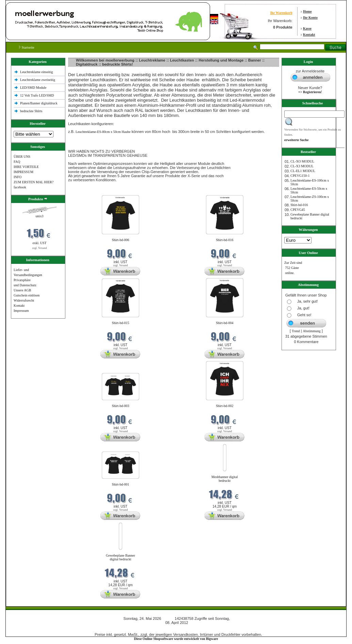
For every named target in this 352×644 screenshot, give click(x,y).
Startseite (27, 47)
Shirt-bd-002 (225, 406)
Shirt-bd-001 (120, 484)
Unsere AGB (22, 290)
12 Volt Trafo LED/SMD (37, 95)
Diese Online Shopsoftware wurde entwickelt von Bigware (176, 639)
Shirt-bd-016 (225, 240)
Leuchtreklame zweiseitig (38, 80)
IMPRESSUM (23, 172)
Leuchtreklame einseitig (37, 72)
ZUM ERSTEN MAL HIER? (34, 182)
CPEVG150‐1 (300, 176)
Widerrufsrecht (24, 300)
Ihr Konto (310, 18)
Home (307, 11)
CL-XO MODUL (302, 161)
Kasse (307, 28)
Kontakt (309, 35)
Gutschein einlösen (27, 295)
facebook (20, 187)
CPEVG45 (298, 210)
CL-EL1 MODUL (303, 171)
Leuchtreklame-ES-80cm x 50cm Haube (103, 132)
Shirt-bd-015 (120, 323)
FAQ (17, 162)
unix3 (40, 216)
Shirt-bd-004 (225, 323)
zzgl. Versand (40, 248)
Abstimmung (312, 331)
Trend (296, 331)
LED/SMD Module (33, 88)
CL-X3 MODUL (302, 166)
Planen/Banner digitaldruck (39, 103)
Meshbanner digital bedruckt (225, 479)
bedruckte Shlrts (31, 111)
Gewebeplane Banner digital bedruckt (121, 557)
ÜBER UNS (22, 157)
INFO (18, 177)
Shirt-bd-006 (120, 240)
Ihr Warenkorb (281, 13)
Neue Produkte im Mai (85, 191)
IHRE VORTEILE (26, 167)
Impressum (21, 311)
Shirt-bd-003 (120, 406)
